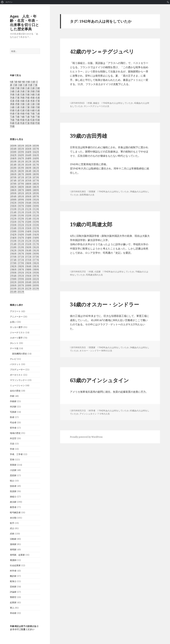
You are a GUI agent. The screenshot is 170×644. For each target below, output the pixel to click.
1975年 (21, 260)
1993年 (36, 273)
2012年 (28, 289)
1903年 (21, 203)
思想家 (13, 475)
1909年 (36, 206)
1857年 (36, 165)
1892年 (28, 193)
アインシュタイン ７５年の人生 (95, 414)
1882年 (13, 187)
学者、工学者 (16, 454)
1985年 (36, 266)
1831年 (21, 146)
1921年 (36, 215)
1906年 (13, 206)
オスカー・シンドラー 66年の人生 (96, 351)
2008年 (28, 285)
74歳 (22, 117)
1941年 (36, 231)
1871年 (21, 177)
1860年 (28, 168)
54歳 (12, 107)
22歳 (32, 88)
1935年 (21, 228)
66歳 (12, 113)
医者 (12, 417)
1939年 (21, 231)
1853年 (36, 161)
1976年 (28, 260)
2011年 (21, 289)
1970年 (13, 257)
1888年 (28, 190)
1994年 (13, 276)
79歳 (17, 120)
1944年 (28, 235)
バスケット (15, 364)
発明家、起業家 (17, 555)
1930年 (13, 225)
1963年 (21, 250)
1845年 (36, 155)
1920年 (28, 215)
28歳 (32, 91)
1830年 (13, 146)
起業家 (13, 602)
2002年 (13, 282)
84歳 (12, 123)
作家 (12, 396)
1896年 (28, 196)
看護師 (13, 560)
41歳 (37, 98)
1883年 (21, 187)
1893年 (36, 193)
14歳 (20, 85)
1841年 (36, 152)
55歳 (17, 107)
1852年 (28, 161)
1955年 (21, 244)
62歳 (22, 110)
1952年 (28, 241)
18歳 (12, 88)
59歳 (37, 107)
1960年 (28, 247)
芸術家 (13, 587)
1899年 (21, 200)
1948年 (28, 238)
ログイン (9, 2)
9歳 (23, 82)
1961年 (36, 247)
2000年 (28, 279)
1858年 (13, 168)
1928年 (28, 222)
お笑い (13, 322)
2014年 (13, 292)
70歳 (32, 113)
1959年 (21, 247)
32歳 (22, 94)
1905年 (36, 203)
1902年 (13, 203)
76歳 (32, 117)
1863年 (21, 171)
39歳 (27, 98)
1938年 (13, 231)
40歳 (32, 98)
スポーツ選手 (16, 338)
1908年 (28, 206)
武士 (12, 528)
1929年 (36, 222)
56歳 (22, 107)
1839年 (21, 152)
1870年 (13, 177)
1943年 (21, 235)
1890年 (13, 193)
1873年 (36, 177)
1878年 (13, 184)
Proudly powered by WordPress (86, 437)
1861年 (36, 168)
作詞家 (13, 407)
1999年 (21, 279)
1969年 (36, 254)
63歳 (27, 110)
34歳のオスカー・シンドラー (105, 304)
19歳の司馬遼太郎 (91, 224)
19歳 (17, 88)
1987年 (21, 269)
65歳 (37, 110)
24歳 (12, 91)
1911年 (21, 209)
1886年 (13, 190)
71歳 (37, 113)
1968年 (28, 254)
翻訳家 (13, 576)
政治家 (13, 502)
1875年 (21, 181)
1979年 (21, 263)
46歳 (32, 101)
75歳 (27, 117)
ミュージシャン (17, 385)
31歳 (17, 94)
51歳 (27, 104)
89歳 (37, 123)
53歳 (37, 104)
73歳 (17, 117)
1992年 (28, 273)
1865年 (36, 171)
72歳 (12, 117)
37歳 (17, 98)
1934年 (13, 228)
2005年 (36, 282)
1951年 (21, 241)
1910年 (13, 209)
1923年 (21, 219)
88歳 (32, 123)
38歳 (22, 98)
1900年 (28, 200)
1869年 (36, 174)
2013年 (36, 289)
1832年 (28, 146)
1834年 (13, 149)
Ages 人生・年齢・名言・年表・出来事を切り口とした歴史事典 (25, 23)
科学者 (13, 571)
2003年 (21, 282)
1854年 (13, 165)
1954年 (13, 244)
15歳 (25, 85)
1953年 (36, 241)
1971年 (21, 257)
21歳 (27, 88)
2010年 (13, 289)
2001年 (36, 279)
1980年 (28, 263)
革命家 (13, 613)
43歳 (17, 101)
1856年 (28, 165)
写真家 (13, 412)
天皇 (12, 444)
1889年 (36, 190)
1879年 (21, 184)
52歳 (32, 104)
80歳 (22, 120)
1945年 (36, 235)
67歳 (17, 113)
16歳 (30, 85)
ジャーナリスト (17, 332)
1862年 (13, 171)
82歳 (32, 120)
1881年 (36, 184)
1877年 (36, 181)
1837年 (36, 149)
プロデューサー (17, 370)
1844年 (28, 155)
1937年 (36, 228)
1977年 (36, 260)
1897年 (36, 196)
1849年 (36, 158)
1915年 (21, 212)
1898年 (13, 200)
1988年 (28, 269)
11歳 (33, 82)
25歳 (17, 91)
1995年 (21, 276)
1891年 (21, 193)
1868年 (28, 174)
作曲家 (13, 401)
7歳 (15, 82)
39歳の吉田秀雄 (89, 136)
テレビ (13, 359)
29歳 (37, 91)
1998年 (13, 279)
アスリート (15, 311)
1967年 (21, 254)
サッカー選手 (16, 327)
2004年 (28, 282)
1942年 (13, 235)
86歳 (22, 123)
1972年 (28, 257)
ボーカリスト (16, 375)
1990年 (13, 273)
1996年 (28, 276)
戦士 (12, 481)
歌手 (12, 523)
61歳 (17, 110)
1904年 (28, 203)
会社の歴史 (15, 391)
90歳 (12, 126)
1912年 (28, 209)
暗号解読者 (15, 512)
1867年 (21, 174)
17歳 (35, 85)
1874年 (13, 181)
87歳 (27, 123)
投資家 (13, 491)
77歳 (37, 117)
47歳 (37, 101)
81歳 (27, 120)
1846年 (13, 158)
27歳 (27, 91)
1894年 (13, 196)
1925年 (36, 219)
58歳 (32, 107)
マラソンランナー (18, 380)
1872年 (28, 177)
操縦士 (13, 497)
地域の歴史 (15, 433)
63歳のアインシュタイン (99, 380)
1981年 (36, 263)
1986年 (13, 269)
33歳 (27, 94)
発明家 (13, 550)
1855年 (21, 165)
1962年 (13, 250)
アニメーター (16, 317)
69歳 (27, 113)
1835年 (21, 149)
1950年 (13, 241)
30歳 (12, 94)
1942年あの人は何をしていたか (118, 103)
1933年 (36, 225)
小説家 (13, 470)
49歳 (17, 104)
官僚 (12, 460)
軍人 (12, 608)
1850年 (13, 161)
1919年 (21, 215)
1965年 (36, 250)
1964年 (28, 250)
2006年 (13, 285)
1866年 (13, 174)
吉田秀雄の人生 (87, 195)
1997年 (36, 276)
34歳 (32, 94)
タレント (14, 343)
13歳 (15, 85)
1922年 (13, 219)
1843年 (21, 155)
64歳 (32, 110)
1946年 (13, 238)
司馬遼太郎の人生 (94, 275)
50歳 (22, 104)
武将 (12, 534)
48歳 (12, 104)
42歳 (12, 101)
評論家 (13, 592)
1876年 (28, 181)
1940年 (28, 231)
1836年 (28, 149)
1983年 (21, 266)
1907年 (21, 206)
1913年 (36, 209)
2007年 (21, 285)
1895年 (21, 196)
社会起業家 (15, 565)
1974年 (13, 260)
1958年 (13, 247)
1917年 (36, 212)
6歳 (12, 82)
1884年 (28, 187)
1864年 (28, 171)
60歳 (12, 110)
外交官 (13, 438)
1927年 (21, 222)
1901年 (36, 200)
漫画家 (13, 544)
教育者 (13, 507)
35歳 (37, 94)
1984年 (28, 266)
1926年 (13, 222)
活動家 (13, 539)
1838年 (13, 152)
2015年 (21, 292)
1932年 (28, 225)
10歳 (28, 82)
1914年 (13, 212)
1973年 (36, 257)
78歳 (12, 120)
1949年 (36, 238)
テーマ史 (14, 348)
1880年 (28, 184)
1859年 (21, 168)
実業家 (13, 465)
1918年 (13, 215)
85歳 (17, 123)
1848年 (28, 158)
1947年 (21, 238)
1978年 (13, 263)
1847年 (21, 158)
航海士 (13, 581)
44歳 (22, 101)
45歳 (27, 101)
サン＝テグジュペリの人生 (97, 106)
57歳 (27, 107)
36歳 (12, 98)
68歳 (22, 113)
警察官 (13, 597)
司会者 (13, 422)
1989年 (36, 269)
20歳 (22, 88)
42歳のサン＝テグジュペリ (102, 51)
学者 (12, 449)
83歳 (37, 120)
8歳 (19, 82)
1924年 (28, 219)
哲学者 (13, 428)
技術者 (13, 486)
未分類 (13, 518)
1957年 (36, 244)
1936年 (28, 228)
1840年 (28, 152)
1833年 (36, 146)
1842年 (13, 155)
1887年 (21, 190)
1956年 (28, 244)
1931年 (21, 225)
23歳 (37, 88)
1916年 (28, 212)
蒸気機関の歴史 (20, 354)
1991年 (21, 273)
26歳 (22, 91)
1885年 (36, 187)
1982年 (13, 266)
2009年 (36, 285)
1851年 (21, 161)
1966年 (13, 254)
